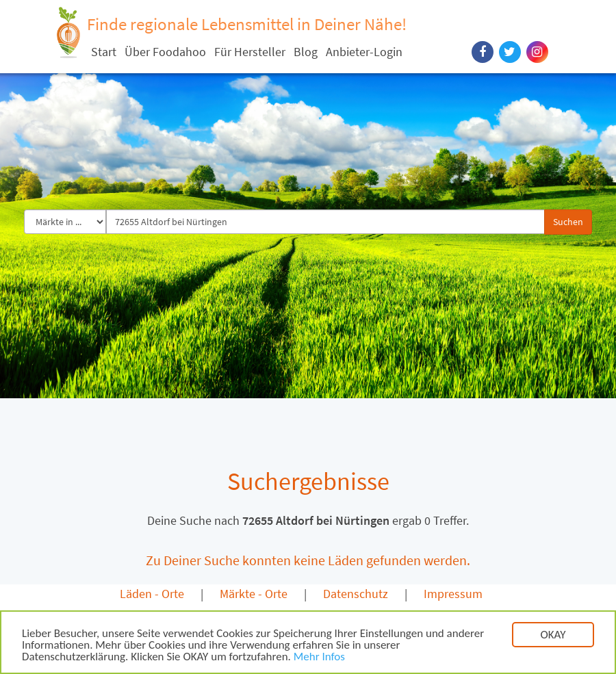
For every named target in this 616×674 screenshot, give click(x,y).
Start (104, 52)
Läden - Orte (152, 594)
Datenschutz (356, 594)
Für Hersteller (250, 52)
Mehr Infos (319, 659)
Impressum (453, 594)
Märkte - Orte (254, 594)
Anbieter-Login (364, 52)
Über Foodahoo (165, 52)
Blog (306, 52)
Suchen (568, 222)
